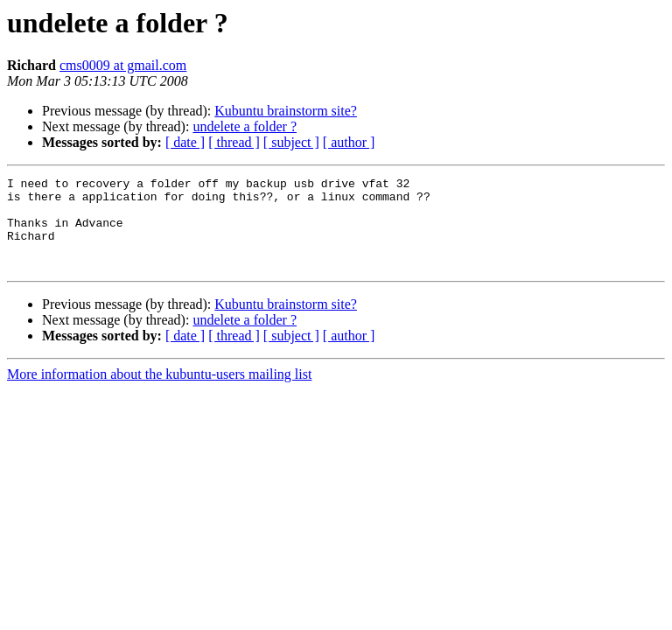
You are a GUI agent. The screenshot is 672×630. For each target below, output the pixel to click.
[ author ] (349, 142)
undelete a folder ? (245, 126)
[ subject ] (291, 142)
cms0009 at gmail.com (123, 65)
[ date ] (185, 142)
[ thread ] (234, 142)
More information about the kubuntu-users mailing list (159, 392)
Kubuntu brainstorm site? (286, 111)
